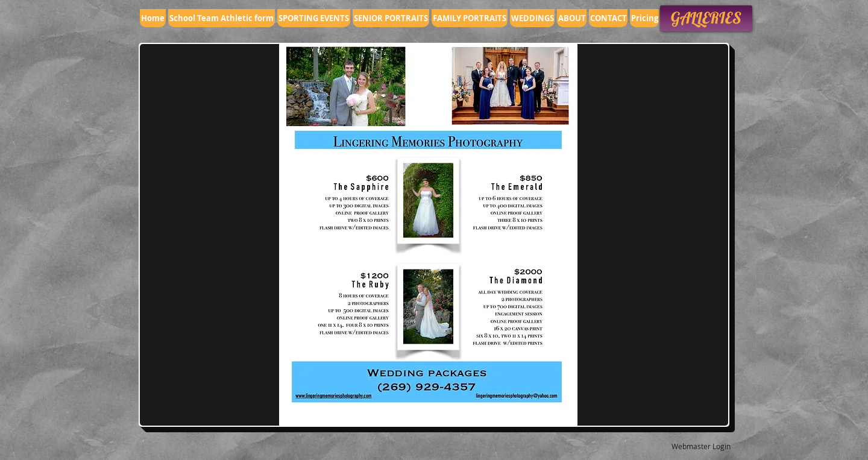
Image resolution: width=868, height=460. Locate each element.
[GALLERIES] (706, 18)
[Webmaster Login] (701, 446)
